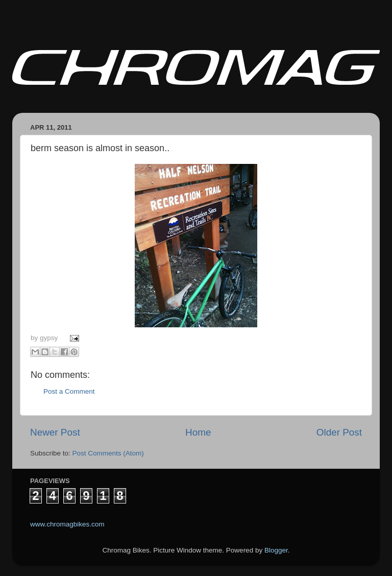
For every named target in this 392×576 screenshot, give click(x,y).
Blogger (276, 550)
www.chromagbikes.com (67, 524)
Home (198, 432)
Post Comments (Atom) (108, 453)
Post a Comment (69, 391)
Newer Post (55, 432)
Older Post (339, 432)
